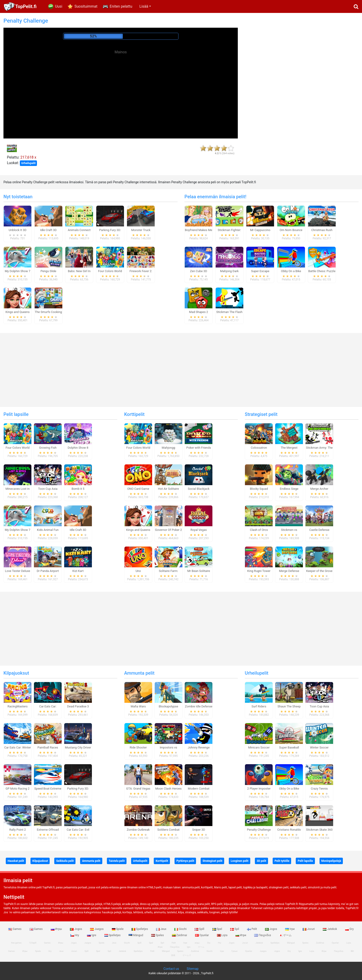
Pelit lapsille (16, 414)
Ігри (290, 929)
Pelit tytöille (282, 861)
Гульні (235, 951)
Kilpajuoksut (16, 673)
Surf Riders (259, 706)
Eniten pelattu (121, 6)
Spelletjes (140, 929)
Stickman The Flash (229, 312)
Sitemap (192, 969)
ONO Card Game (138, 489)
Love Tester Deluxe (18, 571)
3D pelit (261, 861)
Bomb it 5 (78, 489)
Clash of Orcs (259, 530)
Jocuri (309, 929)
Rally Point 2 (17, 830)
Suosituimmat (86, 6)
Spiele (118, 929)
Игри (241, 935)
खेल (352, 951)
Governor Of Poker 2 (168, 530)
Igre (92, 935)
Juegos (97, 929)
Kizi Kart (78, 571)
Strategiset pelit (261, 414)
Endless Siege (289, 489)
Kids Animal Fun (48, 530)
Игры (57, 929)
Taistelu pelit (117, 861)
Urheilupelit (28, 163)
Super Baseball (289, 747)
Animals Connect (79, 230)
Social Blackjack (199, 489)
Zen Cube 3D (199, 271)
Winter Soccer (319, 747)
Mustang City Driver (78, 747)
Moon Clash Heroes (169, 789)
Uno (138, 571)
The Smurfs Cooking (48, 312)
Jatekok (330, 929)
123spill (33, 943)
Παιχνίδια (263, 935)
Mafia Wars (138, 706)
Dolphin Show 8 (78, 448)
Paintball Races (48, 747)
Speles (158, 935)
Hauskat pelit (16, 861)
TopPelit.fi (26, 6)
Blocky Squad (259, 489)
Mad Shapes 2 (199, 312)
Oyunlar (202, 935)
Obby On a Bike (291, 271)
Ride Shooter (138, 747)
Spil (235, 929)
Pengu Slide (48, 271)
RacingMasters (18, 706)
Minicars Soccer (259, 747)
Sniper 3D (199, 830)
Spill (200, 929)
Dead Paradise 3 (78, 706)
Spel (218, 929)
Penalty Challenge (259, 830)
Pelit (252, 929)
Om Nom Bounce (291, 230)
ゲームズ (187, 955)
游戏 (173, 955)
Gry (349, 929)
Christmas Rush (322, 230)
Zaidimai (180, 935)
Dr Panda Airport (48, 571)
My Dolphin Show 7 (18, 271)
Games (15, 929)
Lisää (144, 6)
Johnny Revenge (199, 747)
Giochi (181, 929)
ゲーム (285, 935)
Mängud (136, 935)
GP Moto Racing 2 (18, 789)
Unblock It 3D (18, 230)
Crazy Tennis (319, 789)
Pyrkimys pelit (185, 861)
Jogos (76, 929)
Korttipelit (134, 414)
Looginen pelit (240, 861)
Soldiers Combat (169, 830)
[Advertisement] (121, 88)
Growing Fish (48, 448)
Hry (75, 935)
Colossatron (259, 448)
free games (16, 943)
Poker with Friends (199, 448)
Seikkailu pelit (65, 861)
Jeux (162, 929)
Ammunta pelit (139, 673)
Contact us (171, 969)
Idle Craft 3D (48, 230)
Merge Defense (289, 571)
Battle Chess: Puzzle (322, 271)
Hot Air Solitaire (168, 489)
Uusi (59, 6)
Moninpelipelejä (331, 861)
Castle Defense (319, 530)
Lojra (223, 935)
